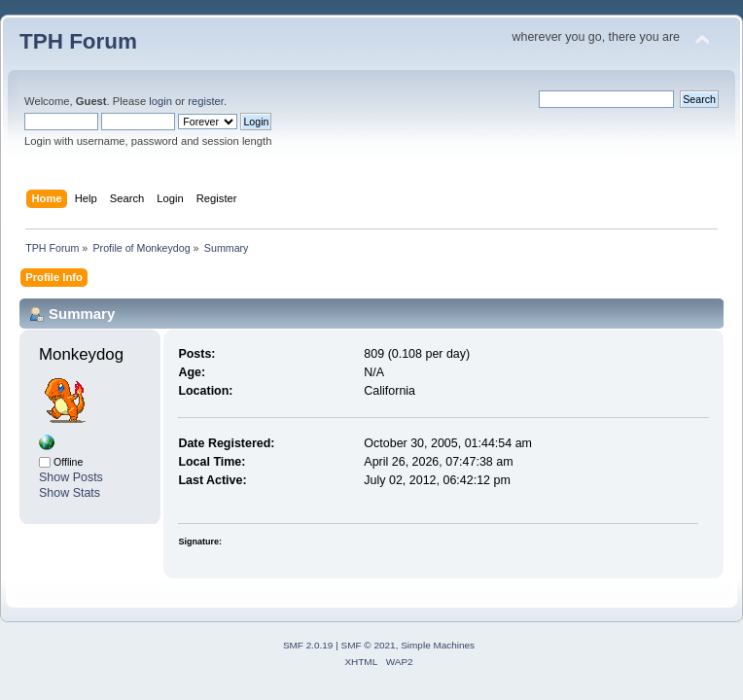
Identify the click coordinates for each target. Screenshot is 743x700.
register (206, 101)
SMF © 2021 (369, 645)
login (160, 101)
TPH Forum (78, 41)
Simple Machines (438, 645)
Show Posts (71, 477)
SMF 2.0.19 (308, 645)
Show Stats (70, 493)
